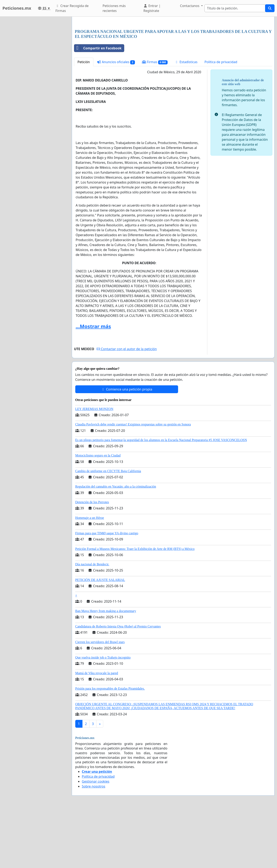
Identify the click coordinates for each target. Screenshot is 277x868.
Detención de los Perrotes (92, 560)
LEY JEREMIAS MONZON (94, 467)
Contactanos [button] (190, 6)
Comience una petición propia (127, 447)
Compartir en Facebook (98, 106)
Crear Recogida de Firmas (72, 8)
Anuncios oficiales (116, 120)
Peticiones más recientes (114, 8)
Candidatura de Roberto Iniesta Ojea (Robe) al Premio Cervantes (118, 684)
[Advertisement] (173, 52)
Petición (84, 120)
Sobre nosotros (94, 844)
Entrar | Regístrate (152, 8)
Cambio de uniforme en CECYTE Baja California (108, 529)
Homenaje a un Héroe (90, 575)
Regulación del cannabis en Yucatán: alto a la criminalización (116, 544)
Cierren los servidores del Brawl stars (100, 700)
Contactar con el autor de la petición (127, 407)
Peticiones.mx (17, 8)
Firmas (155, 120)
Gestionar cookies (96, 839)
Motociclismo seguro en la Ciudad (98, 513)
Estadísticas (186, 120)
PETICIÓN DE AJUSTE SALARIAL (100, 637)
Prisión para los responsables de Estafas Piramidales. (110, 746)
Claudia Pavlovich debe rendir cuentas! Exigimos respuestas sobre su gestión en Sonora (133, 482)
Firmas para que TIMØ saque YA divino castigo (107, 591)
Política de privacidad (221, 120)
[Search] (235, 8)
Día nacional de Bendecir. (92, 622)
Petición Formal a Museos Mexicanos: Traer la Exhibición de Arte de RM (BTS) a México (135, 606)
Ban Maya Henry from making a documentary (106, 669)
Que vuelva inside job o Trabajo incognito (103, 715)
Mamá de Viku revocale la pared (97, 731)
